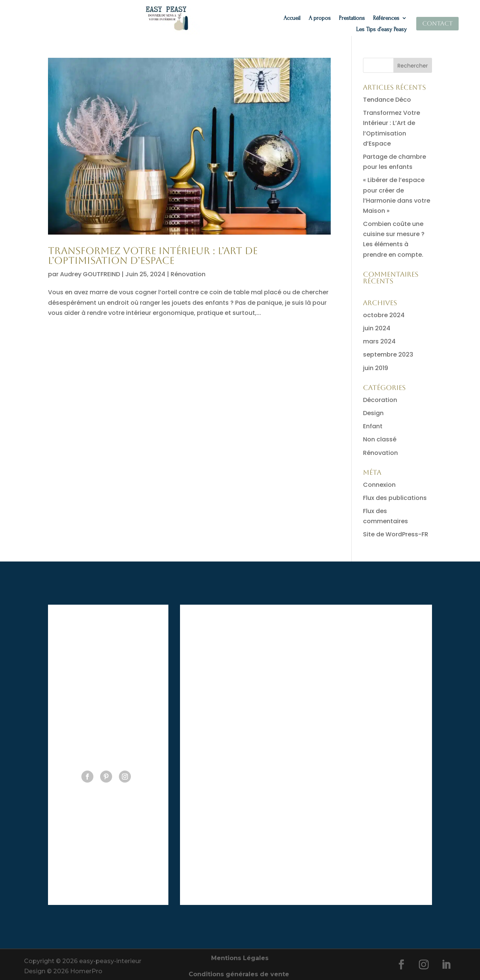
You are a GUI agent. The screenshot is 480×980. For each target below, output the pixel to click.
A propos (320, 18)
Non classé (380, 439)
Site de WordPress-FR (396, 534)
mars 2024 (379, 341)
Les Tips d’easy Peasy (382, 30)
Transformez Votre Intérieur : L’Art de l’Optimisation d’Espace (153, 256)
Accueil (292, 18)
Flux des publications (395, 498)
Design (373, 413)
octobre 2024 (384, 315)
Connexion (379, 485)
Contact (437, 23)
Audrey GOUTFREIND (90, 274)
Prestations (352, 18)
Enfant (373, 426)
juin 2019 (376, 368)
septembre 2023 (388, 355)
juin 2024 (377, 328)
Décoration (380, 400)
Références (386, 18)
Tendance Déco (387, 100)
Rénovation (188, 274)
